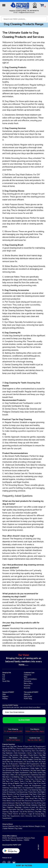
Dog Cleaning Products (15, 67)
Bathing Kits (10, 353)
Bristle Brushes (11, 256)
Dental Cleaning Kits (13, 365)
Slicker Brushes (11, 266)
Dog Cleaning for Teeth (15, 383)
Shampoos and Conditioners (17, 85)
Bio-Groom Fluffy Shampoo (17, 456)
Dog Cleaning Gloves (14, 191)
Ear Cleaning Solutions (14, 310)
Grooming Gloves (16, 485)
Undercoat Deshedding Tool (17, 465)
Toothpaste (28, 403)
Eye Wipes (9, 322)
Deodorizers (10, 115)
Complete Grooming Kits (15, 341)
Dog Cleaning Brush (14, 245)
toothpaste (7, 482)
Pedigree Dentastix (11, 412)
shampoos (28, 88)
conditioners (8, 91)
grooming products (11, 446)
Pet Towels (10, 302)
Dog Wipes (10, 101)
